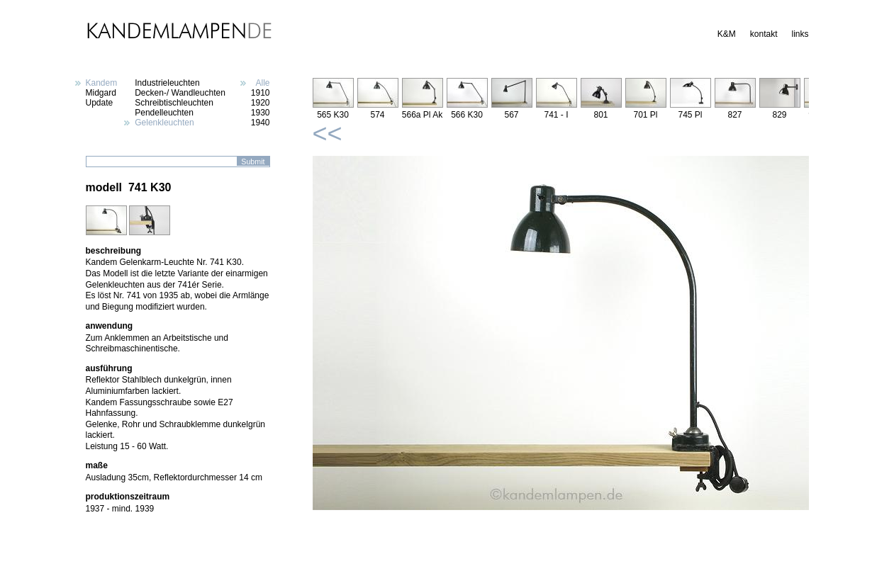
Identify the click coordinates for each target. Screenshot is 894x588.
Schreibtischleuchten (174, 103)
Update (100, 103)
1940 (261, 123)
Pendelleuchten (164, 113)
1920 (261, 103)
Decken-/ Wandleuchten (180, 93)
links (800, 34)
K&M (727, 34)
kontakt (764, 34)
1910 (261, 93)
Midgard (101, 93)
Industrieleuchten (167, 83)
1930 (261, 113)
